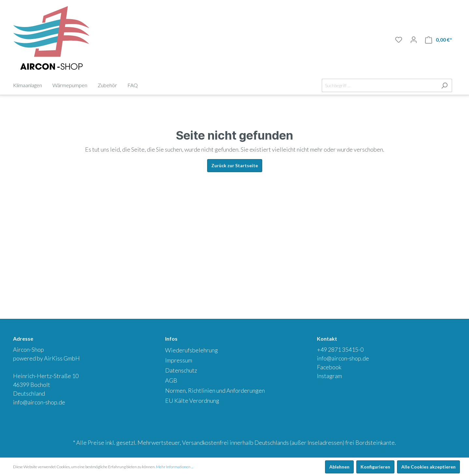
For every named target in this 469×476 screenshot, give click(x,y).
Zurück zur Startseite (235, 165)
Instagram (329, 376)
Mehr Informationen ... (175, 467)
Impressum (179, 360)
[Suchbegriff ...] (379, 85)
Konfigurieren (375, 467)
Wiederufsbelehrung (192, 350)
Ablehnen (339, 467)
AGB (171, 380)
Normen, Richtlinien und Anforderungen (215, 390)
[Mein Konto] (414, 40)
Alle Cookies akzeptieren (428, 467)
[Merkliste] (399, 40)
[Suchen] (444, 85)
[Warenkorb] (439, 40)
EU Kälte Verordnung (192, 401)
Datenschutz (181, 370)
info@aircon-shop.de (39, 402)
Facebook (329, 367)
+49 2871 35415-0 (340, 349)
